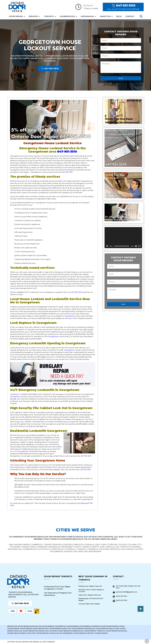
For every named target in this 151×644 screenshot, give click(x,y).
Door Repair (17, 16)
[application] (123, 238)
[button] (141, 16)
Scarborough (68, 16)
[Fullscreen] (139, 246)
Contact (130, 16)
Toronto (50, 16)
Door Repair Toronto (58, 576)
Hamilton (106, 16)
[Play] (107, 246)
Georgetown (70, 316)
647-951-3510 (67, 152)
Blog (119, 16)
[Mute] (136, 246)
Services (34, 16)
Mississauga (89, 16)
